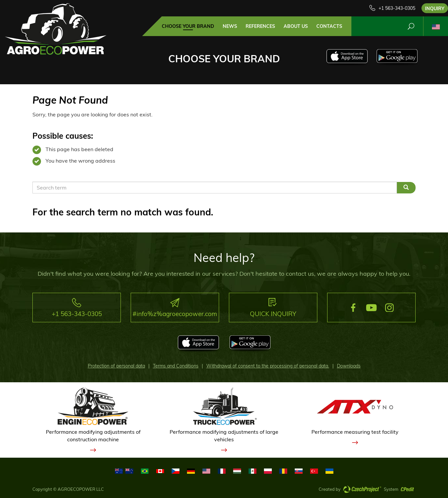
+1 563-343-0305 (397, 8)
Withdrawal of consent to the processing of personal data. (268, 366)
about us (296, 26)
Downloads (349, 366)
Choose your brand (188, 26)
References (260, 26)
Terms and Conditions (176, 366)
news (230, 26)
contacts (329, 26)
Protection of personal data (116, 366)
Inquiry (435, 9)
